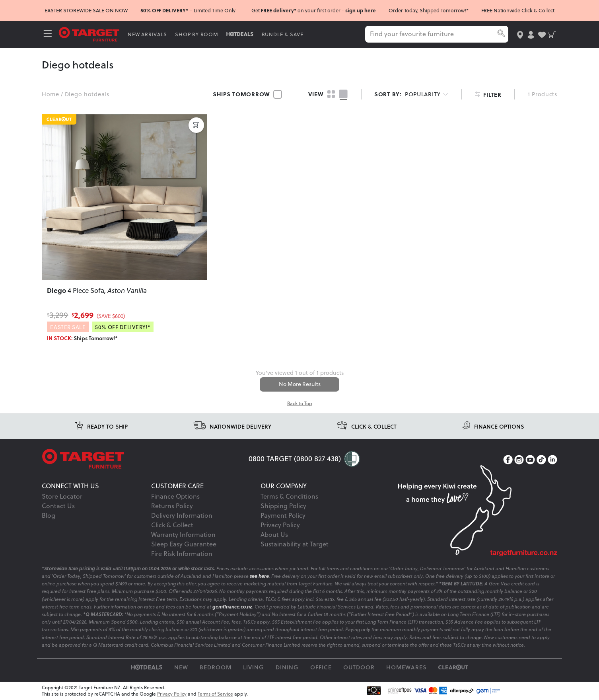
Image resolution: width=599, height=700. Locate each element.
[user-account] (530, 34)
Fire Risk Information (182, 554)
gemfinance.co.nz (232, 607)
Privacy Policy (280, 525)
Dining (287, 668)
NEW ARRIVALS (148, 34)
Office (321, 668)
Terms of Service (215, 694)
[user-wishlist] (541, 34)
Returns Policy (172, 506)
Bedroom (216, 668)
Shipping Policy (283, 506)
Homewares (406, 668)
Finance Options (175, 497)
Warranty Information (183, 535)
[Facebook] (508, 460)
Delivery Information (182, 516)
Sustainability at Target (295, 544)
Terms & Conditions (289, 497)
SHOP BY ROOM (198, 34)
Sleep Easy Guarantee (184, 544)
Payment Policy (283, 516)
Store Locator (62, 497)
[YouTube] (530, 460)
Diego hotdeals (87, 94)
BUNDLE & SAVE (283, 34)
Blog (49, 516)
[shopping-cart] (552, 34)
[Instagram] (519, 460)
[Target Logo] (90, 34)
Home (51, 94)
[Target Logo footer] (145, 460)
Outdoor (359, 668)
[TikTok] (541, 460)
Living (254, 668)
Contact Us (58, 506)
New (181, 668)
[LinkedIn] (552, 460)
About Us (274, 535)
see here (259, 576)
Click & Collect (172, 525)
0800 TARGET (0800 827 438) (295, 459)
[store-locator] (519, 34)
